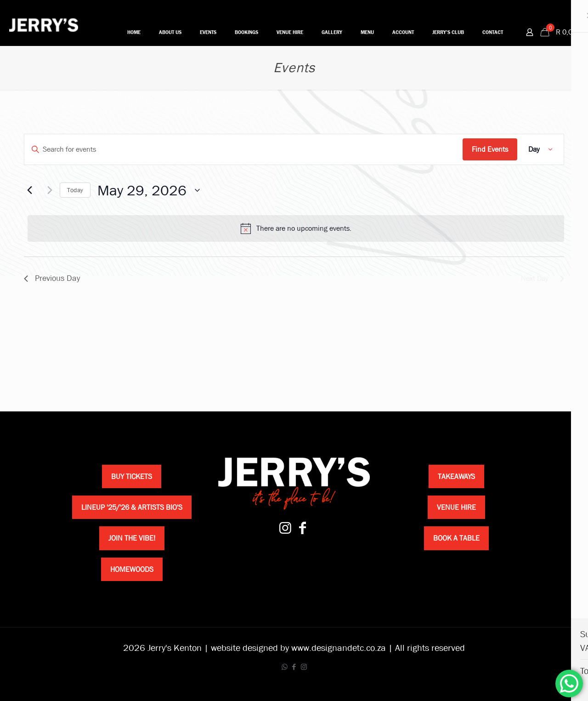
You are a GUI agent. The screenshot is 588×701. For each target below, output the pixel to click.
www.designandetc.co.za (339, 648)
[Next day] (47, 190)
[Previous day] (29, 190)
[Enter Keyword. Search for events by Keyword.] (243, 149)
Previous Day (52, 278)
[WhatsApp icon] (285, 667)
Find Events (490, 149)
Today (75, 190)
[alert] (296, 228)
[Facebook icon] (294, 667)
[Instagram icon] (304, 667)
